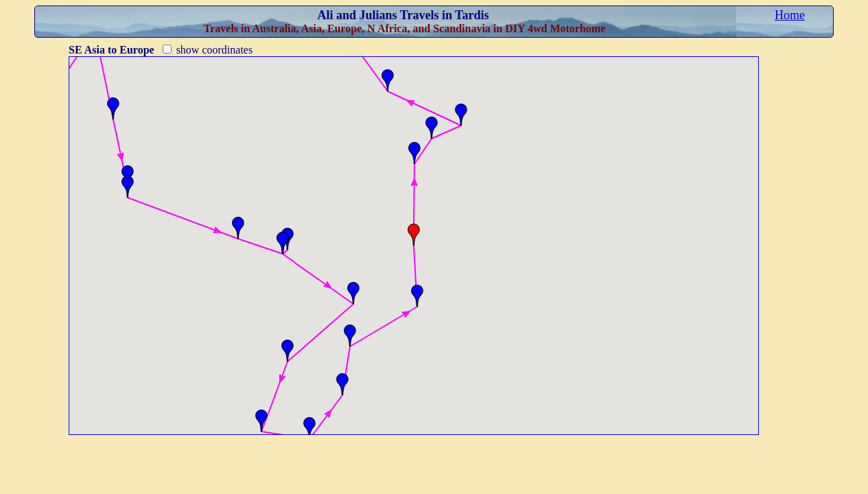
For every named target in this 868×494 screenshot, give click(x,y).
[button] (113, 108)
